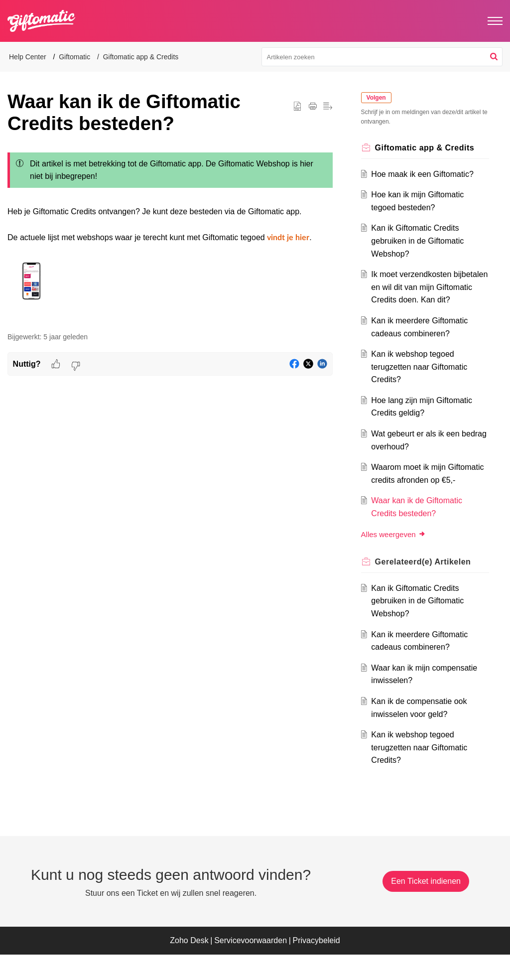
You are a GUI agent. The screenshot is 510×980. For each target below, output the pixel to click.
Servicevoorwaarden (251, 966)
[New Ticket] (426, 907)
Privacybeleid (317, 966)
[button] (494, 57)
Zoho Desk (189, 966)
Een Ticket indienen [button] (426, 907)
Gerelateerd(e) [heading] (427, 587)
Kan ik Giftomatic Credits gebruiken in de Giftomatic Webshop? (421, 241)
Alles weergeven (397, 560)
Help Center (28, 57)
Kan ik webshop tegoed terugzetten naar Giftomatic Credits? (423, 380)
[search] (382, 57)
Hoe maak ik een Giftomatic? (426, 174)
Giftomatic (74, 57)
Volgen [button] (380, 98)
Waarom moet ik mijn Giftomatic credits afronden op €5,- (428, 493)
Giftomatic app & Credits (141, 57)
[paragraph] (170, 234)
